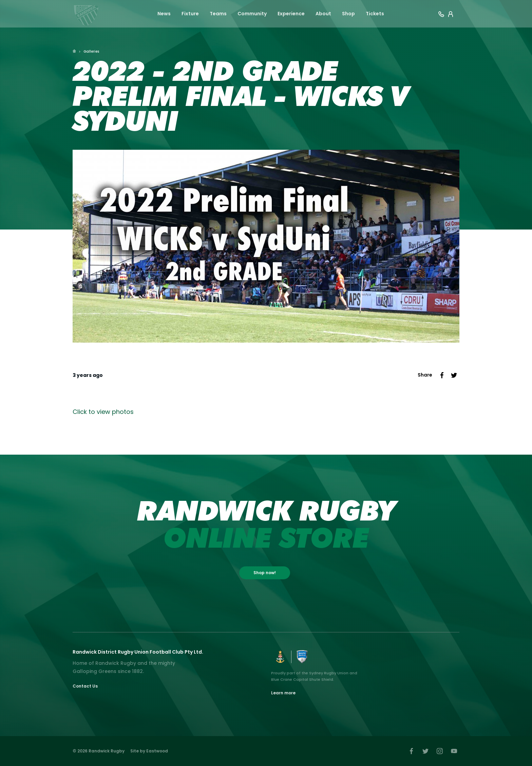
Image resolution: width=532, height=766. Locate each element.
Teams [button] (218, 14)
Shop (348, 14)
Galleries (91, 51)
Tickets (375, 14)
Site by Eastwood (149, 751)
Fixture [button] (190, 14)
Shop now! (265, 573)
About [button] (323, 14)
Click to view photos (103, 412)
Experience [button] (291, 14)
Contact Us (85, 686)
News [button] (164, 14)
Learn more (283, 693)
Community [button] (252, 14)
